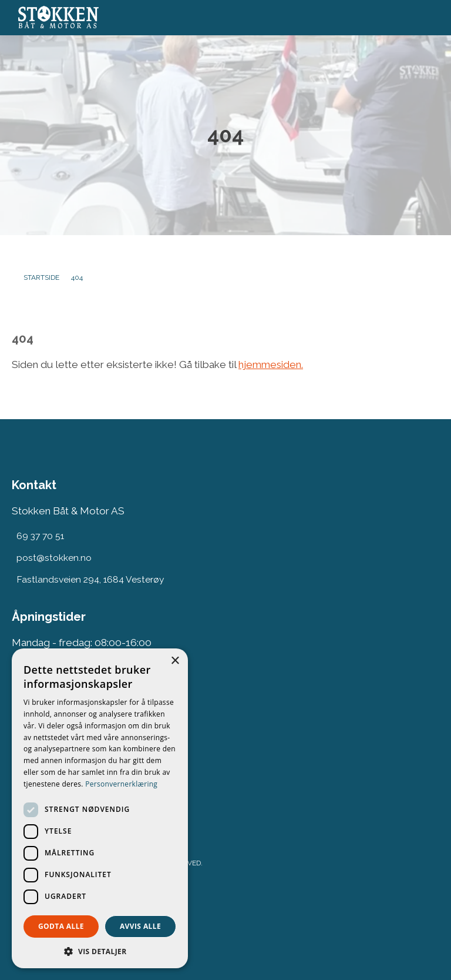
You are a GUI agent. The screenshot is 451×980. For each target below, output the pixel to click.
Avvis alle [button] (140, 926)
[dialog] (100, 808)
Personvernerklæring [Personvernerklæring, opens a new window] (121, 784)
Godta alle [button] (61, 926)
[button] (100, 951)
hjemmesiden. (271, 364)
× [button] (175, 661)
